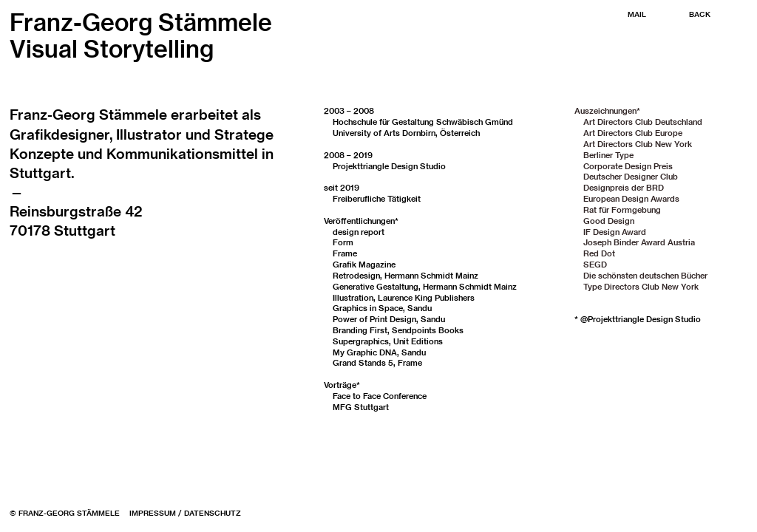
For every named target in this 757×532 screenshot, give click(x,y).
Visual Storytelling (112, 49)
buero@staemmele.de (83, 250)
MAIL (637, 14)
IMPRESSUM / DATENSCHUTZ (185, 513)
